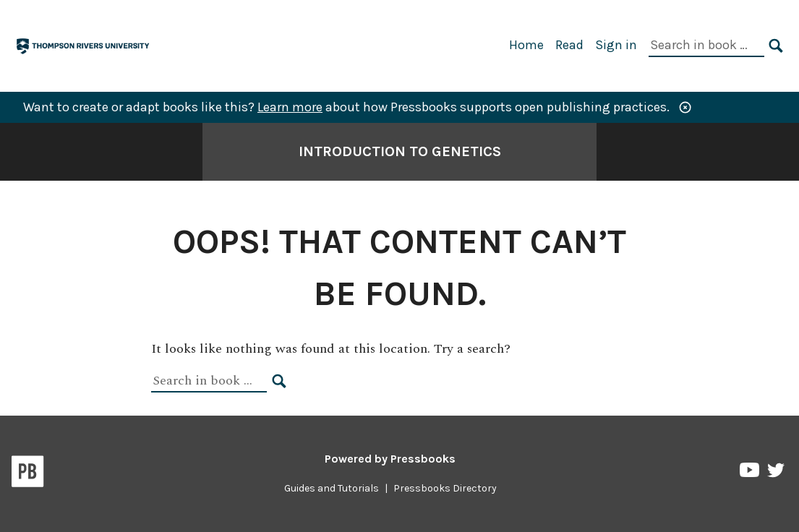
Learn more (290, 107)
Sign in (616, 45)
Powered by (390, 459)
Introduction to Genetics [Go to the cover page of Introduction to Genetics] (400, 151)
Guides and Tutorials (332, 488)
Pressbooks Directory (445, 488)
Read (569, 45)
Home (526, 45)
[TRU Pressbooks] (84, 44)
